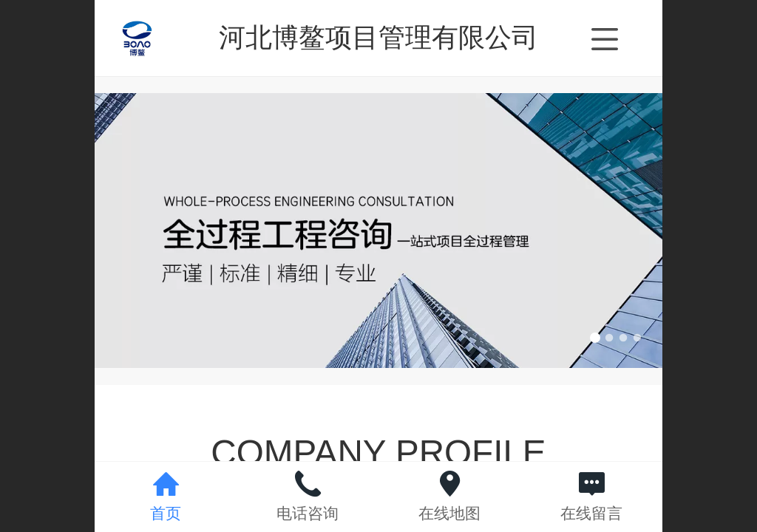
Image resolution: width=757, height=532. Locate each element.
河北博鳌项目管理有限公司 (378, 37)
